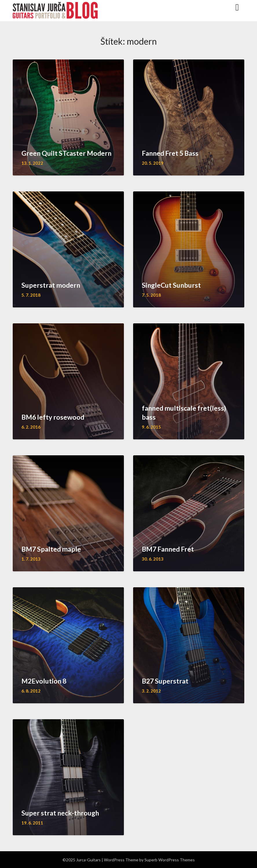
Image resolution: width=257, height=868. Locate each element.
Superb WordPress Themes (170, 860)
